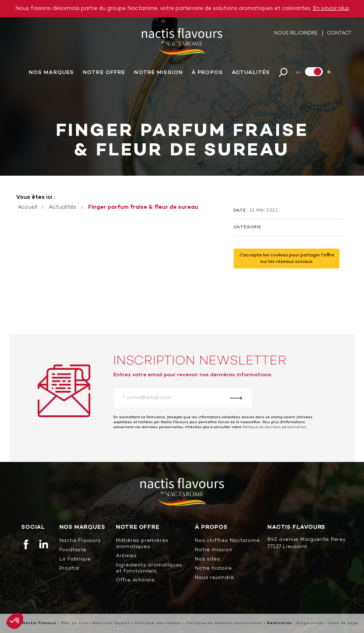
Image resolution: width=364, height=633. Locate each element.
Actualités (251, 74)
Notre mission (158, 74)
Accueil (27, 207)
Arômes (126, 556)
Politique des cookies (158, 623)
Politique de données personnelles (274, 427)
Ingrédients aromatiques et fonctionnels (149, 569)
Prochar (70, 569)
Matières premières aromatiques (142, 544)
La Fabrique (75, 560)
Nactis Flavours (80, 541)
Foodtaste (73, 550)
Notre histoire (213, 569)
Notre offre (104, 74)
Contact (339, 35)
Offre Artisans (135, 581)
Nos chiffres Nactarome (227, 541)
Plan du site (74, 623)
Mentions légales (111, 623)
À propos (207, 74)
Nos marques (51, 74)
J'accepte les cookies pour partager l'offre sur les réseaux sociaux (287, 259)
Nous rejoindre (296, 35)
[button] (15, 621)
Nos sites (207, 560)
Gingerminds (310, 623)
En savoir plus (331, 9)
